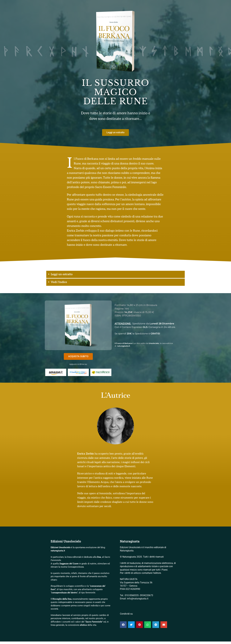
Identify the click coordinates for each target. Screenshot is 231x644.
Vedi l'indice (63, 284)
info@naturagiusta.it (138, 601)
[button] (115, 275)
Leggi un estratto (67, 275)
